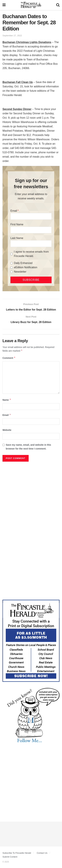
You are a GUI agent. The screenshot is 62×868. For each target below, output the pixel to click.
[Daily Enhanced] (11, 263)
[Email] (31, 216)
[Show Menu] (4, 5)
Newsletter (20, 272)
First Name (17, 224)
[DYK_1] (31, 715)
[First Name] (31, 230)
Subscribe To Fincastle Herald (17, 853)
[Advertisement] (31, 496)
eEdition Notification (26, 267)
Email (14, 211)
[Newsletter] (11, 272)
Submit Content (10, 857)
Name (7, 400)
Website (7, 430)
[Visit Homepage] (31, 5)
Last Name (17, 238)
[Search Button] (58, 5)
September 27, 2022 (12, 36)
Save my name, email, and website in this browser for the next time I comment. (28, 447)
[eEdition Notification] (11, 268)
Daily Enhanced (23, 263)
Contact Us (42, 853)
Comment (9, 358)
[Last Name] (31, 244)
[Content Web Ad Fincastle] (31, 641)
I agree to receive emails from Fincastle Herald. (31, 254)
